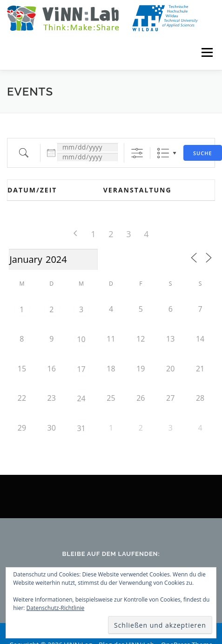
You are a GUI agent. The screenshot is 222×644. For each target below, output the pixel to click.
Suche (203, 153)
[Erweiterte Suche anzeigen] (137, 153)
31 (81, 428)
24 (81, 398)
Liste (163, 153)
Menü (206, 52)
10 (81, 339)
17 (81, 369)
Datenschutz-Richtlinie (56, 608)
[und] (87, 157)
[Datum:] (87, 147)
